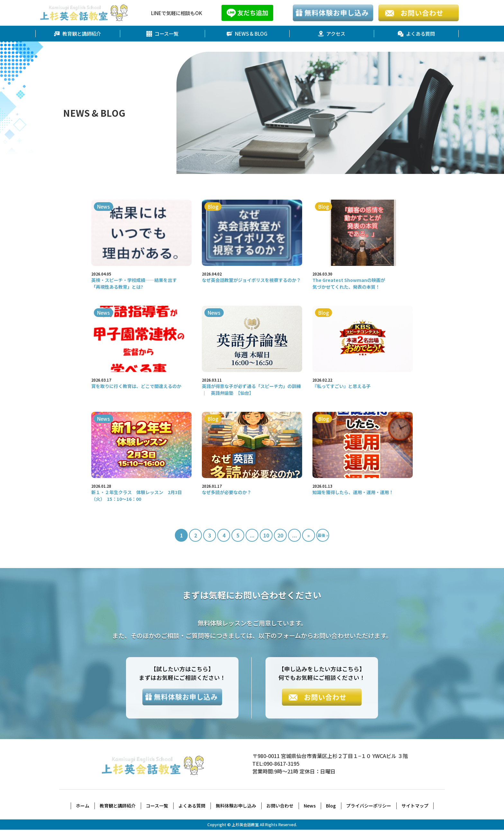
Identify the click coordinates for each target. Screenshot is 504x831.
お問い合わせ (280, 807)
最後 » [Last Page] (323, 535)
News (310, 807)
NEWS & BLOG (247, 34)
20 (280, 536)
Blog (331, 807)
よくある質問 (416, 34)
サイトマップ (415, 807)
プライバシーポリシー (369, 807)
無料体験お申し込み (236, 807)
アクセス (332, 34)
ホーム (83, 807)
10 (266, 536)
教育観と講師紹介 (77, 34)
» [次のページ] (309, 536)
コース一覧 (162, 34)
